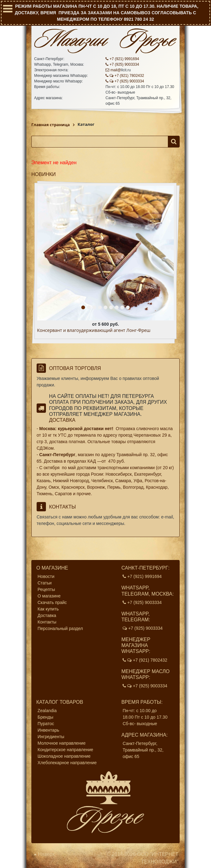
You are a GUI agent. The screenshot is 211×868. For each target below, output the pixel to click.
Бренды (45, 717)
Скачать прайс (52, 602)
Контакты (47, 622)
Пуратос (46, 724)
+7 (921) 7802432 (125, 76)
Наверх (44, 854)
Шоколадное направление (64, 756)
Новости (46, 576)
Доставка (62, 420)
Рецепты (46, 589)
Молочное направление (62, 743)
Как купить (48, 609)
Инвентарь (48, 730)
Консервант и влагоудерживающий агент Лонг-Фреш (94, 330)
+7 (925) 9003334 (122, 64)
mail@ (113, 70)
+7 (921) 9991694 (122, 59)
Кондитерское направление (65, 750)
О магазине (49, 596)
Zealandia (47, 711)
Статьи (45, 583)
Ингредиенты (51, 737)
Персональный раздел (60, 628)
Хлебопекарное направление (67, 763)
